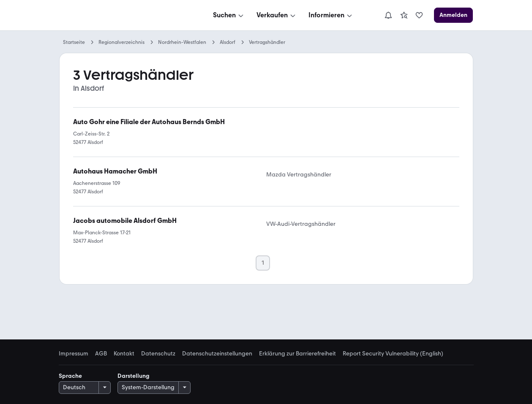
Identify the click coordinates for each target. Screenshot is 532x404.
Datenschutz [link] (158, 354)
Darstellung (134, 376)
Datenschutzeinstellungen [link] (217, 354)
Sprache (70, 376)
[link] (404, 15)
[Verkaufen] (277, 15)
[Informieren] (331, 15)
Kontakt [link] (124, 354)
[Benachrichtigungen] (388, 15)
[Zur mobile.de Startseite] (123, 15)
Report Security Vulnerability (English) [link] (393, 354)
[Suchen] (229, 15)
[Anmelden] (453, 15)
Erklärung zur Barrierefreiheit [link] (297, 354)
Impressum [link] (74, 354)
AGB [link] (101, 354)
